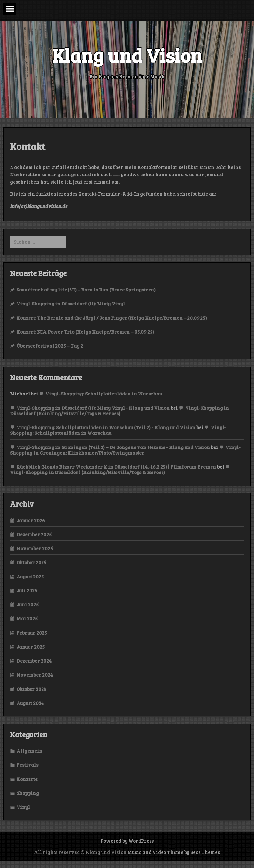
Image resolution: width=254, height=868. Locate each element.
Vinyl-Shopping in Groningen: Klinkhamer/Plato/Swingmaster (125, 450)
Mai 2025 (27, 618)
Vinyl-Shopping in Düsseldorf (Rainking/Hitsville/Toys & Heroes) (120, 411)
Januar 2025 (31, 647)
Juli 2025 (27, 590)
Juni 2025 (28, 604)
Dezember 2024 (34, 661)
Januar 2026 (31, 520)
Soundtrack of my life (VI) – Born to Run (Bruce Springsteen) (86, 290)
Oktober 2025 (31, 562)
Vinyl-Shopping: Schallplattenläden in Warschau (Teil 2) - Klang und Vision (106, 427)
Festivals (27, 765)
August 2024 (30, 703)
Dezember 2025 (34, 534)
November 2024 (35, 675)
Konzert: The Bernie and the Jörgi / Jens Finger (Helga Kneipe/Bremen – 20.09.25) (112, 318)
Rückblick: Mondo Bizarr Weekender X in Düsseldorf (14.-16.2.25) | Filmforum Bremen (116, 467)
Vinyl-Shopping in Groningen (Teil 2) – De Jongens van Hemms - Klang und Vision (113, 447)
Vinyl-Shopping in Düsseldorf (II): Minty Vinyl (71, 304)
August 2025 (30, 577)
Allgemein (29, 751)
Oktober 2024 (31, 689)
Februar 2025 (32, 633)
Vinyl (23, 807)
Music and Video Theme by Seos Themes (174, 852)
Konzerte (27, 779)
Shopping (28, 793)
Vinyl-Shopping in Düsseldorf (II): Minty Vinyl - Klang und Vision (93, 408)
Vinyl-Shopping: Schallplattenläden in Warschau (104, 394)
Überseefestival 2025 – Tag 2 (50, 346)
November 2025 (35, 548)
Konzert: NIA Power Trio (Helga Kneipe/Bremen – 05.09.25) (85, 332)
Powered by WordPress (127, 841)
